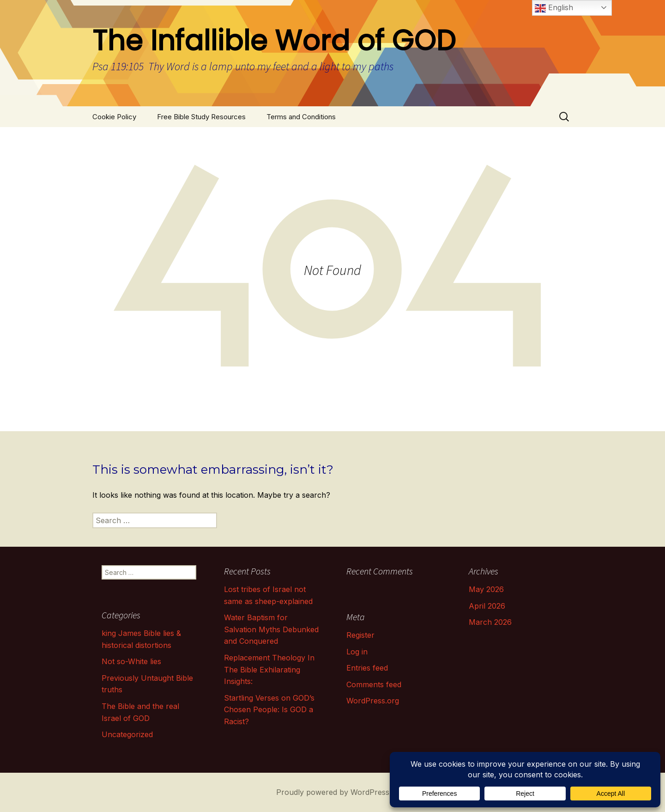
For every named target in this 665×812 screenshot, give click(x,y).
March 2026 (490, 622)
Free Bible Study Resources (201, 117)
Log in (357, 652)
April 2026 (487, 606)
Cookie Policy (114, 117)
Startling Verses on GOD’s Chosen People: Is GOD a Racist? (269, 710)
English (554, 8)
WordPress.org (373, 701)
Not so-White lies (131, 661)
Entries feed (367, 668)
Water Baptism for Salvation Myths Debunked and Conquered (271, 629)
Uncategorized (127, 734)
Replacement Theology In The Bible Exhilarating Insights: (269, 669)
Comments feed (374, 684)
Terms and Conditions (301, 117)
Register (360, 635)
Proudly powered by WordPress (333, 792)
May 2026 (486, 589)
